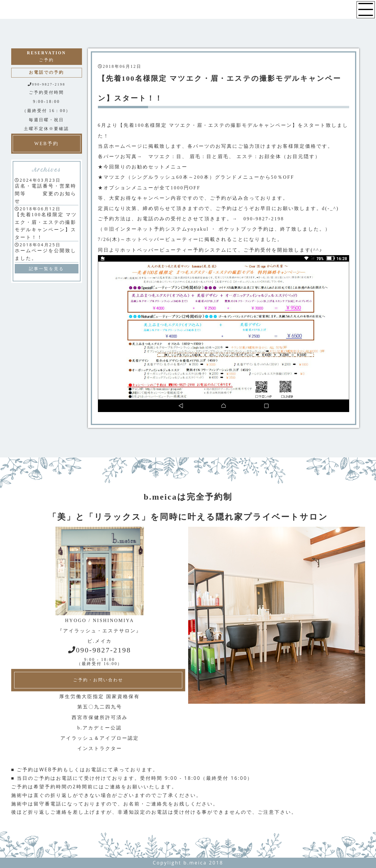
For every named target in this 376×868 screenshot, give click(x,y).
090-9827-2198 (100, 650)
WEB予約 (46, 143)
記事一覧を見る (46, 269)
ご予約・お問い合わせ (98, 680)
